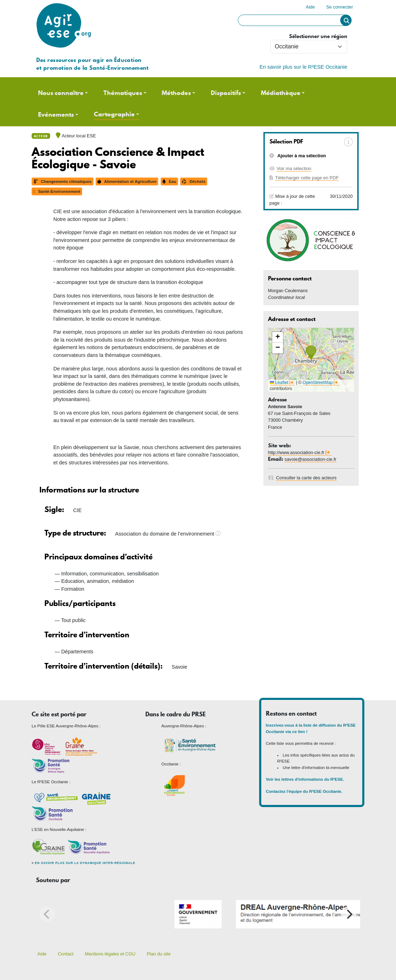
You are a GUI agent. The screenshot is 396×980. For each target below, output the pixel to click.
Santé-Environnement (57, 191)
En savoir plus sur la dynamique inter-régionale (85, 863)
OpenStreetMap (318, 383)
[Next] (349, 914)
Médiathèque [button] (281, 93)
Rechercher (346, 20)
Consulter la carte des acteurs (306, 478)
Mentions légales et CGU (110, 954)
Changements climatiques (63, 181)
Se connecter (340, 7)
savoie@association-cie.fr (310, 459)
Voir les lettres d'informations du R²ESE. (306, 779)
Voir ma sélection (294, 168)
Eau (169, 181)
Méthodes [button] (176, 93)
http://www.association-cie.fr (296, 452)
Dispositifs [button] (226, 93)
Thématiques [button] (123, 93)
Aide (310, 7)
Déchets (194, 181)
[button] (311, 353)
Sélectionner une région (318, 36)
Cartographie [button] (114, 114)
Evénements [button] (56, 115)
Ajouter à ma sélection (301, 156)
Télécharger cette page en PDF (307, 178)
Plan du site (159, 954)
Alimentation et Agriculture (127, 181)
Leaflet (279, 383)
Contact (66, 954)
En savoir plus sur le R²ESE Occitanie (303, 67)
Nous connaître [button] (61, 93)
